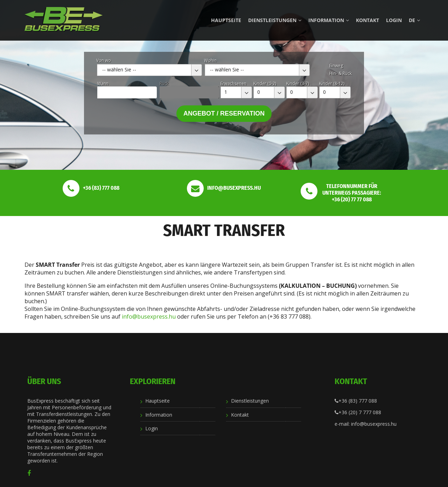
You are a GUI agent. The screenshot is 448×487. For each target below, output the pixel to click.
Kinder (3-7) (298, 84)
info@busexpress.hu (149, 316)
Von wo (104, 60)
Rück (164, 84)
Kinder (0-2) (265, 84)
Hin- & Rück (341, 73)
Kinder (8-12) (332, 84)
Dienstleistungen (275, 20)
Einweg (336, 66)
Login (394, 20)
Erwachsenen (233, 84)
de (414, 20)
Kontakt (367, 20)
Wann (103, 84)
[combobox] (149, 70)
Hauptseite (226, 20)
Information (329, 20)
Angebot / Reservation (224, 113)
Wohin (210, 60)
